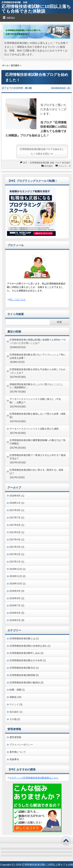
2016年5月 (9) (17, 620)
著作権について (18, 752)
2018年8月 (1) (17, 496)
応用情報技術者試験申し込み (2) (26, 653)
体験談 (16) (15, 697)
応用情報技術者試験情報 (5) (24, 675)
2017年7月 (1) (17, 518)
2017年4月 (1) (17, 540)
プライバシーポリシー (21, 745)
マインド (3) (16, 704)
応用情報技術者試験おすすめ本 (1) (28, 660)
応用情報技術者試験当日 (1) (24, 668)
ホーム (5, 65)
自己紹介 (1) (16, 712)
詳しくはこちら (18, 300)
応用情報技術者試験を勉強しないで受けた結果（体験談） (38, 415)
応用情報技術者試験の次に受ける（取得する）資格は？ (36, 472)
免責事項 (14, 759)
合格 (52, 163)
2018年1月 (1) (17, 503)
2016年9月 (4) (17, 591)
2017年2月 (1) (17, 554)
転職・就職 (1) (17, 690)
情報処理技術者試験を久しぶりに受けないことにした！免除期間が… (36, 386)
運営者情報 (15, 737)
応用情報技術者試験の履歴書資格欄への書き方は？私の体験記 (38, 442)
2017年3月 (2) (17, 547)
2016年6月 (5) (17, 613)
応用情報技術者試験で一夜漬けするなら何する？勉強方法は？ (38, 457)
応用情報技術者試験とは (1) (24, 638)
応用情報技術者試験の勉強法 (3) (26, 683)
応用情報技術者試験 (40, 163)
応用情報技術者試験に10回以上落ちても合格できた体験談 (36, 9)
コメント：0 (64, 166)
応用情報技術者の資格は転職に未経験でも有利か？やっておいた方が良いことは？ (38, 341)
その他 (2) (15, 719)
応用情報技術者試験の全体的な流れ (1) (30, 646)
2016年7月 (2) (17, 606)
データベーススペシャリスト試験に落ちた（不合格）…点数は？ (35, 401)
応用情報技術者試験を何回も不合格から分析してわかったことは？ (38, 371)
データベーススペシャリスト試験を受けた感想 (34, 429)
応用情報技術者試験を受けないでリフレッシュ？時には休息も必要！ (38, 356)
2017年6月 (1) (17, 525)
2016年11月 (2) (18, 576)
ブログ (58, 163)
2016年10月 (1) (18, 584)
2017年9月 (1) (17, 510)
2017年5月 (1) (17, 532)
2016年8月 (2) (17, 598)
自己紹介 (15, 65)
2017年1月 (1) (17, 562)
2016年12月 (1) (18, 569)
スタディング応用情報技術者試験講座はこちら (34, 778)
